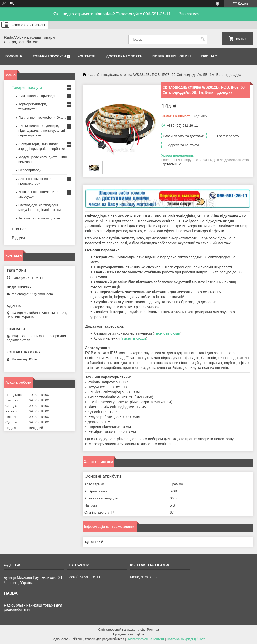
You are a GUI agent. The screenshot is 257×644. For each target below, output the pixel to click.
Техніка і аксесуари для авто (41, 218)
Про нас (209, 56)
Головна (14, 56)
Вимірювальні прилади (36, 96)
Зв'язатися (189, 14)
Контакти (87, 56)
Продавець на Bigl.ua (128, 634)
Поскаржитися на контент (146, 639)
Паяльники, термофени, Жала (42, 117)
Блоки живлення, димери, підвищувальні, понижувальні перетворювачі (42, 131)
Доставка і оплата (124, 56)
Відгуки (18, 238)
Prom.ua (153, 630)
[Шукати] (203, 39)
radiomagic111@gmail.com (32, 294)
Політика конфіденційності (186, 639)
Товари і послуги (49, 56)
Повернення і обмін (172, 56)
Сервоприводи (30, 170)
